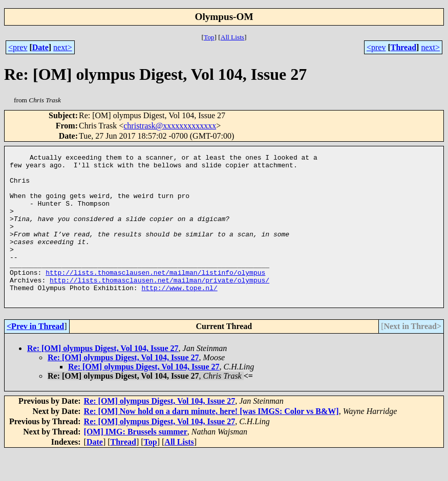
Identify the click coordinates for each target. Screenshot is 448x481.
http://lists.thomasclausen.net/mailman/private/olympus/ (159, 306)
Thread (403, 47)
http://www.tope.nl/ (179, 315)
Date (40, 47)
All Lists (232, 37)
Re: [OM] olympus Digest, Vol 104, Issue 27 (103, 377)
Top (209, 37)
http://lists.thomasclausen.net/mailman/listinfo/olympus (155, 297)
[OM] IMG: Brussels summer (136, 461)
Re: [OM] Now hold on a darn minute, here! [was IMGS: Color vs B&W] (211, 440)
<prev (18, 47)
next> (63, 47)
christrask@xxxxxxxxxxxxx (170, 126)
